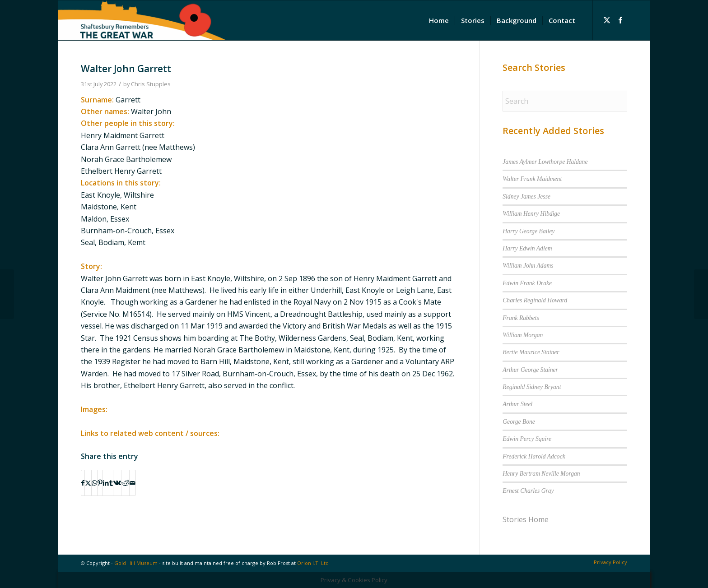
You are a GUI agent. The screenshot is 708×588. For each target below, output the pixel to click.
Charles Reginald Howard (535, 300)
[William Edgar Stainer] (701, 294)
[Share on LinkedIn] (106, 483)
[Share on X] (88, 483)
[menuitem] (439, 20)
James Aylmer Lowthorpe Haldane (545, 162)
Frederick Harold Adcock (534, 456)
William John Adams (528, 266)
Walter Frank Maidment (532, 179)
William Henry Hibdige (531, 214)
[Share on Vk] (117, 483)
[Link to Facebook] (620, 20)
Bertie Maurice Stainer (531, 352)
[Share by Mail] (133, 483)
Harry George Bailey (529, 231)
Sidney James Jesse (526, 197)
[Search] (565, 101)
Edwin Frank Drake (527, 283)
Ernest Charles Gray (528, 491)
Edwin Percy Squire (527, 439)
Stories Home (526, 519)
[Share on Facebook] (83, 483)
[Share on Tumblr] (111, 483)
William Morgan (523, 335)
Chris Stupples (151, 84)
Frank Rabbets (521, 318)
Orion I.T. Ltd (313, 563)
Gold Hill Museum (136, 563)
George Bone (519, 422)
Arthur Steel (517, 404)
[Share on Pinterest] (100, 483)
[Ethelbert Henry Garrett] (7, 294)
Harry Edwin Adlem (527, 248)
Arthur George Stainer (530, 370)
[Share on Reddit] (125, 483)
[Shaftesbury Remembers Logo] (142, 20)
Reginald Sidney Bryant (532, 387)
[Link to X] (607, 20)
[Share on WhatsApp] (94, 483)
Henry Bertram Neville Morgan (541, 474)
